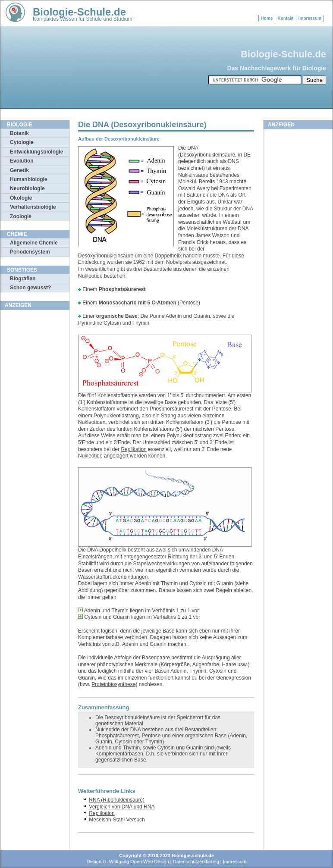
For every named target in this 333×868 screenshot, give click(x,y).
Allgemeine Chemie (34, 243)
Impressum (310, 18)
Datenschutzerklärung (196, 862)
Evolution (22, 161)
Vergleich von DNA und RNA (122, 807)
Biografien (23, 279)
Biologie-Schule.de (79, 12)
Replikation (134, 449)
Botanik (19, 133)
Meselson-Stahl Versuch (117, 820)
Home (267, 18)
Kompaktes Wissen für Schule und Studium (83, 19)
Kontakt (285, 18)
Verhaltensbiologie (33, 207)
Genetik (19, 170)
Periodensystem (30, 252)
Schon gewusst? (30, 288)
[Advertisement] (35, 444)
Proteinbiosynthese (113, 684)
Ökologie (21, 198)
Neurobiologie (27, 188)
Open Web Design (150, 862)
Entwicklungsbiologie (36, 152)
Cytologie (22, 142)
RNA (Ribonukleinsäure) (117, 800)
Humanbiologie (29, 179)
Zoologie (21, 216)
